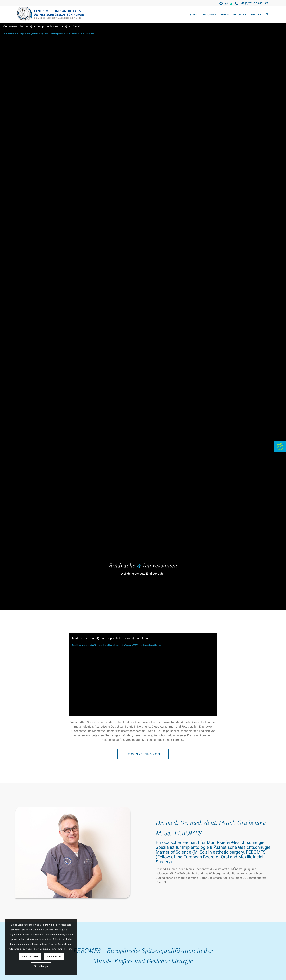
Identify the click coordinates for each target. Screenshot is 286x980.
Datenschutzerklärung (61, 949)
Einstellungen (41, 966)
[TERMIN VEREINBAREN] (143, 754)
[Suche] (267, 15)
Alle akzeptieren (30, 956)
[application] (143, 675)
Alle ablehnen (54, 956)
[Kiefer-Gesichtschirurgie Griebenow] (51, 15)
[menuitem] (193, 15)
